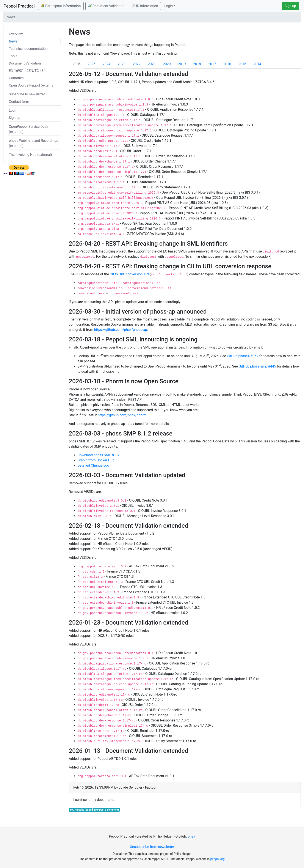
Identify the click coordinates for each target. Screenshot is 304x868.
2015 (242, 64)
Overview (16, 34)
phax (191, 836)
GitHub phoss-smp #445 (257, 366)
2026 (76, 64)
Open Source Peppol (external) (32, 85)
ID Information (145, 6)
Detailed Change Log (93, 465)
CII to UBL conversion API (129, 274)
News (13, 41)
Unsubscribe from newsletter (152, 847)
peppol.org (217, 859)
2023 (122, 64)
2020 (167, 64)
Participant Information (61, 6)
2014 (257, 64)
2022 (137, 64)
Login (13, 110)
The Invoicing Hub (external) (30, 155)
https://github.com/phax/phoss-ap (121, 330)
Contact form (19, 102)
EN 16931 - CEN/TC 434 (27, 71)
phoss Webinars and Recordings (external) (34, 143)
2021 (152, 64)
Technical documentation (28, 49)
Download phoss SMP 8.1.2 (99, 455)
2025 (91, 64)
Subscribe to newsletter (27, 94)
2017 (212, 64)
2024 (107, 64)
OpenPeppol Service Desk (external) (28, 129)
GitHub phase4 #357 (243, 356)
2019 (182, 64)
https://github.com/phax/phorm (122, 415)
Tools (13, 56)
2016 (227, 64)
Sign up (290, 6)
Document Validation (106, 6)
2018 (197, 64)
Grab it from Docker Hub (96, 460)
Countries (16, 78)
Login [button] (168, 6)
